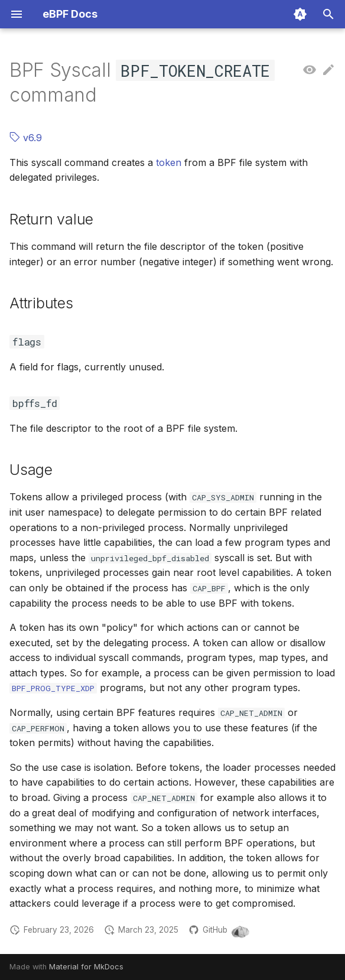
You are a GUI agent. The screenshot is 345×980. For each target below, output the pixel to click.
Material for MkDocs (86, 967)
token (169, 162)
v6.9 (26, 138)
